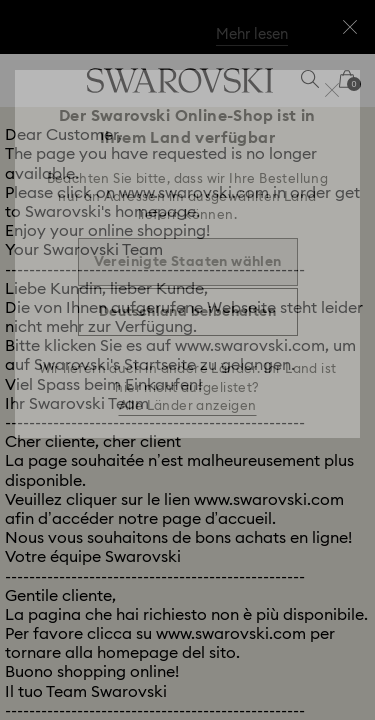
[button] (332, 90)
